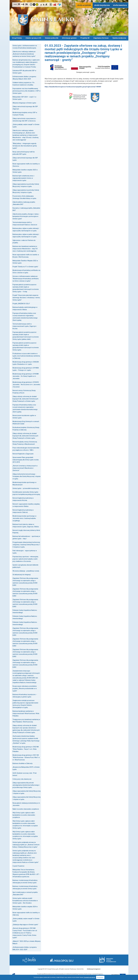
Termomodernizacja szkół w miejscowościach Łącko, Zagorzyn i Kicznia (25, 326)
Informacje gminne (69, 38)
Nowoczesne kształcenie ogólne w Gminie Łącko (24, 416)
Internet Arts (80, 969)
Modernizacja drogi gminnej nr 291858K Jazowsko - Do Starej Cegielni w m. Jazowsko (26, 376)
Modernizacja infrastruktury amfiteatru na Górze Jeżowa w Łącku (26, 271)
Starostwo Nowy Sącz (31, 960)
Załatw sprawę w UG (33, 38)
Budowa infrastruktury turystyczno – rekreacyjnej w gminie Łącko (25, 695)
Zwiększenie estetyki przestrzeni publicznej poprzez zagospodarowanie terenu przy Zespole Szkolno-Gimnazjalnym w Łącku (25, 704)
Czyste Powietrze (18, 866)
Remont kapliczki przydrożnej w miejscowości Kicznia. (23, 499)
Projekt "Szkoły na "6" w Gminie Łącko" (25, 266)
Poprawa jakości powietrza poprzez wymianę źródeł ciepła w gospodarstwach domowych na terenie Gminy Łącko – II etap (26, 288)
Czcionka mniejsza (41, 4)
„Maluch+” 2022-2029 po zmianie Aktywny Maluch (27, 942)
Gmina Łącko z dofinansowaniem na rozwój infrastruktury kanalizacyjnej (25, 46)
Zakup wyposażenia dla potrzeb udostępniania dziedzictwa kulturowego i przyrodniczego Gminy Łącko (26, 785)
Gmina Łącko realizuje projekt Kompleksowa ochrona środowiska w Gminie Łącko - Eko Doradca (25, 900)
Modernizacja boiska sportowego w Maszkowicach (24, 483)
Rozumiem (100, 977)
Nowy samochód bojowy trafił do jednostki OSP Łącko (24, 153)
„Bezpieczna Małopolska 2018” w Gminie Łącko (26, 768)
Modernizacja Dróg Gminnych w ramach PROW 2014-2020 (26, 422)
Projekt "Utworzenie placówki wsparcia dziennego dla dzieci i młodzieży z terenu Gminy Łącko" (26, 297)
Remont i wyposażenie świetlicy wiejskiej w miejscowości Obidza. (26, 505)
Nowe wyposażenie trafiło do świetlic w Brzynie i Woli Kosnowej (26, 255)
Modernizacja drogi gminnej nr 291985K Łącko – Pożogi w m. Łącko (26, 369)
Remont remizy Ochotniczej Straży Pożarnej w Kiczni (24, 391)
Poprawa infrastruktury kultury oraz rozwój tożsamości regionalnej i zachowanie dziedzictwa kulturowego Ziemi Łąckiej (25, 316)
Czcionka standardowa (44, 4)
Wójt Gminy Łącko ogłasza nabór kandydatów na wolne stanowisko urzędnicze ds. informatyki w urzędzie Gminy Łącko (25, 824)
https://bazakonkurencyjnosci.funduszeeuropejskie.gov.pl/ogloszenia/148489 (73, 86)
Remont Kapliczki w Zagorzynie (23, 453)
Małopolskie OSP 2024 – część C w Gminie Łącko (24, 98)
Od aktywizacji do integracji (22, 574)
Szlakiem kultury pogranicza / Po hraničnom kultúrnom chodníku (23, 83)
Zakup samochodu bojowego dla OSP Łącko (25, 159)
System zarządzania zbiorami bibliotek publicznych (25, 566)
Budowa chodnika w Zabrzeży (23, 763)
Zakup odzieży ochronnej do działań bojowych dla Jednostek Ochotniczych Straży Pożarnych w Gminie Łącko (25, 398)
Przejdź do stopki (69, 0)
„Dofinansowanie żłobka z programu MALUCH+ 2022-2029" (25, 948)
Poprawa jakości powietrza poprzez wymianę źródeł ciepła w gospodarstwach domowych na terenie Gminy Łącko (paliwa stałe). (26, 335)
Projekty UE (85, 38)
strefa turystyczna (102, 5)
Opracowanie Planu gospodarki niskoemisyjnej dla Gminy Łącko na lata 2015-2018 (26, 459)
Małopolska (69, 959)
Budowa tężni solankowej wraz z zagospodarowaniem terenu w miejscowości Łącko (23, 178)
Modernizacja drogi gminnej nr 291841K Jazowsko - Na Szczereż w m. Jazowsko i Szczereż (26, 384)
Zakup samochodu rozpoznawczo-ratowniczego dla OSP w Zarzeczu (24, 119)
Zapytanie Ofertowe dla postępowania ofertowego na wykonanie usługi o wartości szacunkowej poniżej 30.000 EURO (25, 581)
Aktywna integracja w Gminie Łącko (24, 102)
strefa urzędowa (84, 5)
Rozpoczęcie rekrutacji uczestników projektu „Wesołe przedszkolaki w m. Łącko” (25, 688)
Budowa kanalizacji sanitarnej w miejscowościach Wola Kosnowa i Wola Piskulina (26, 713)
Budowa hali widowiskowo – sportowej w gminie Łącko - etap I (26, 537)
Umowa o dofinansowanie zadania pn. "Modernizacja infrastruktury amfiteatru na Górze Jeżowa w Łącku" (26, 278)
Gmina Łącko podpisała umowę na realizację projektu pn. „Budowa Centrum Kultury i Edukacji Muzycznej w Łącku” (26, 844)
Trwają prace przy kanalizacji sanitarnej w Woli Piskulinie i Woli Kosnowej (26, 720)
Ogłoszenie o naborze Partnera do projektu (24, 241)
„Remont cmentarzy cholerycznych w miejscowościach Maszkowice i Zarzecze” (25, 468)
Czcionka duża (46, 4)
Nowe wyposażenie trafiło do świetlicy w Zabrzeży (26, 913)
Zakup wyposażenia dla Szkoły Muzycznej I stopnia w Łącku (27, 792)
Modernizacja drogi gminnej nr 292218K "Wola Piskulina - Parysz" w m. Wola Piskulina (26, 749)
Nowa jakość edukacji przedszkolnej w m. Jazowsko (26, 804)
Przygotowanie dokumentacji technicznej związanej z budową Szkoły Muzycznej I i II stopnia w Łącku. (26, 544)
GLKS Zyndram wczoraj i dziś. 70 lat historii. (25, 774)
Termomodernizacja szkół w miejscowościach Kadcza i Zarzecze (25, 223)
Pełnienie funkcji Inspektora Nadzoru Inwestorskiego (25, 611)
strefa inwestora (120, 5)
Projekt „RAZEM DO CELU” (21, 303)
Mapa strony (110, 32)
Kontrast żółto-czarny (37, 5)
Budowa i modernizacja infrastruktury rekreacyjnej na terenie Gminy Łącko (25, 881)
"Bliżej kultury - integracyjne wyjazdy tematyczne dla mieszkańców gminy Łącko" (25, 145)
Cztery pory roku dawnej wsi (22, 779)
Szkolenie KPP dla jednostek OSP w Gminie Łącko (24, 71)
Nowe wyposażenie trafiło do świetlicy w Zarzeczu (26, 165)
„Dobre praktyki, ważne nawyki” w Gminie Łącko (26, 125)
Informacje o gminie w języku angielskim (125, 32)
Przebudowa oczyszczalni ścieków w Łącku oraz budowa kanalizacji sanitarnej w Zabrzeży (26, 355)
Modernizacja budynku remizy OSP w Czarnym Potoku (25, 113)
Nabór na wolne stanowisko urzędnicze (26, 809)
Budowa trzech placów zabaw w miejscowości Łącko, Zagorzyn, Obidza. (26, 525)
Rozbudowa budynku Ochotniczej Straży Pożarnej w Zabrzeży (26, 428)
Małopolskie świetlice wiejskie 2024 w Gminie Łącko (25, 907)
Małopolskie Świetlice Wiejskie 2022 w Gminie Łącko (25, 261)
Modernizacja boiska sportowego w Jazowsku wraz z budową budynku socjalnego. (24, 518)
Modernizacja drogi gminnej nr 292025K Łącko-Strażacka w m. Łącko (26, 363)
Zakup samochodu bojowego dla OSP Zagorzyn (25, 107)
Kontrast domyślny (31, 5)
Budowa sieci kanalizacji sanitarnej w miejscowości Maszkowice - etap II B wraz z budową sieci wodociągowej (25, 248)
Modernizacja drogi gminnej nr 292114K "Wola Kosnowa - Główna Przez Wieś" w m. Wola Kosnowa (26, 757)
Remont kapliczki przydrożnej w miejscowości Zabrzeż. (23, 511)
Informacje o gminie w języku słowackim (118, 32)
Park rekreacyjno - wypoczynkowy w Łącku (25, 551)
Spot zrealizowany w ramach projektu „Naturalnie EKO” (25, 893)
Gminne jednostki (52, 38)
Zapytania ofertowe (101, 38)
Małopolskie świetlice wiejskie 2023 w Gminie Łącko (25, 171)
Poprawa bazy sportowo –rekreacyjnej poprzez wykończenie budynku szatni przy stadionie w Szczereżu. (25, 559)
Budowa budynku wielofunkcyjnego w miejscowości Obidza (25, 308)
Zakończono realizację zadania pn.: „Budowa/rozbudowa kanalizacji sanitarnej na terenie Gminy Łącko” (24, 54)
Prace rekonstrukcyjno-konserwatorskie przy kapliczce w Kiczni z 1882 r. (26, 449)
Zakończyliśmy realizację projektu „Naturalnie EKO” (24, 203)
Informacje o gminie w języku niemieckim (121, 32)
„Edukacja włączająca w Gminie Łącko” (25, 924)
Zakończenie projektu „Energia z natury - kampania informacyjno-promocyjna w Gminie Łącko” (26, 216)
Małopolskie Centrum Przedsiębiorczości (105, 960)
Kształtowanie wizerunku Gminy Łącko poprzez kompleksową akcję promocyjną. (26, 493)
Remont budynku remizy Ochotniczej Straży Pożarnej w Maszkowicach (25, 443)
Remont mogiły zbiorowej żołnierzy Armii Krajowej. (26, 531)
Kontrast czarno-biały (34, 5)
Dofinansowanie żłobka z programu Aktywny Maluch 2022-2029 (24, 77)
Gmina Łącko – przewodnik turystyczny (26, 488)
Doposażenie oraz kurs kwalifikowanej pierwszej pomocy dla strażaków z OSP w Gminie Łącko (26, 90)
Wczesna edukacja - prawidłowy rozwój (26, 571)
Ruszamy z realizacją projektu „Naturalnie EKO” (26, 209)
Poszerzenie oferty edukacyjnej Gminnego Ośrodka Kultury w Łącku (24, 197)
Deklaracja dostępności (94, 969)
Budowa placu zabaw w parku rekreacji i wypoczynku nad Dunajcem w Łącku (26, 229)
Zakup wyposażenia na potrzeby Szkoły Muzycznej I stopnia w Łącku (26, 185)
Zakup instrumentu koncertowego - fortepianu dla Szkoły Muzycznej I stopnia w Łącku (26, 476)
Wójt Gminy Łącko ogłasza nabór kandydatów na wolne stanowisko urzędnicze (24, 815)
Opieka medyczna (119, 38)
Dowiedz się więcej (89, 977)
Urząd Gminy (17, 38)
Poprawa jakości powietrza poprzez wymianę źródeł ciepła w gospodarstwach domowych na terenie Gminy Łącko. (26, 346)
